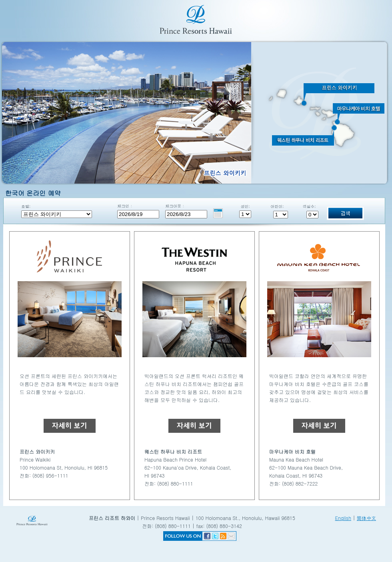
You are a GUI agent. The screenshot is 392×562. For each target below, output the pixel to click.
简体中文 (366, 518)
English (343, 518)
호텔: (26, 206)
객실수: (309, 206)
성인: (245, 206)
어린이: (277, 206)
